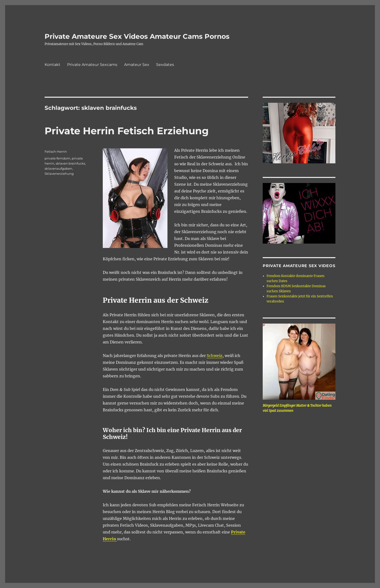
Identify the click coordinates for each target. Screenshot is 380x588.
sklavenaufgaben (58, 168)
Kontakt (52, 65)
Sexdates (165, 65)
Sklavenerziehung (59, 174)
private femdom (57, 158)
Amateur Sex (137, 65)
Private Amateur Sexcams (92, 65)
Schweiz (215, 356)
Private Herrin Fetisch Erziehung (127, 131)
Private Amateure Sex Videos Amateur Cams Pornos (137, 36)
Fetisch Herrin (56, 151)
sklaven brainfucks (70, 163)
